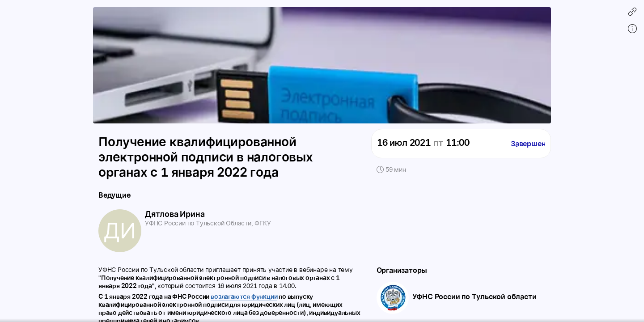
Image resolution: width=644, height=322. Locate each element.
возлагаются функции (244, 296)
